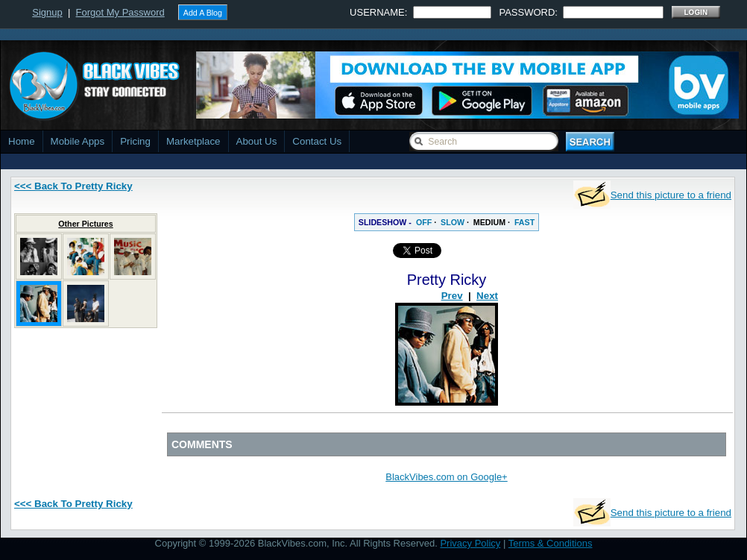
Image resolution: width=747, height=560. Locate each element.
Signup (47, 12)
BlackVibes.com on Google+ (446, 477)
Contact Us (317, 141)
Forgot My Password (120, 12)
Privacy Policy (470, 543)
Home (22, 141)
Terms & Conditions (551, 543)
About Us (257, 141)
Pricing (135, 141)
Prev (452, 296)
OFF (424, 222)
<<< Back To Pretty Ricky (73, 186)
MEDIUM (489, 222)
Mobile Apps (78, 141)
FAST (524, 222)
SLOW (453, 222)
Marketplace (193, 141)
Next (487, 296)
